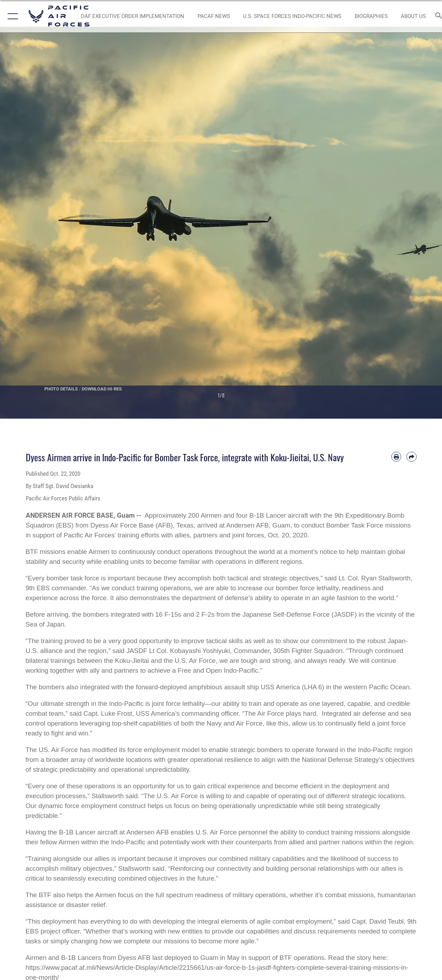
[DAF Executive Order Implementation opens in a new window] (133, 16)
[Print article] (396, 457)
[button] (11, 16)
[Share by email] (411, 457)
